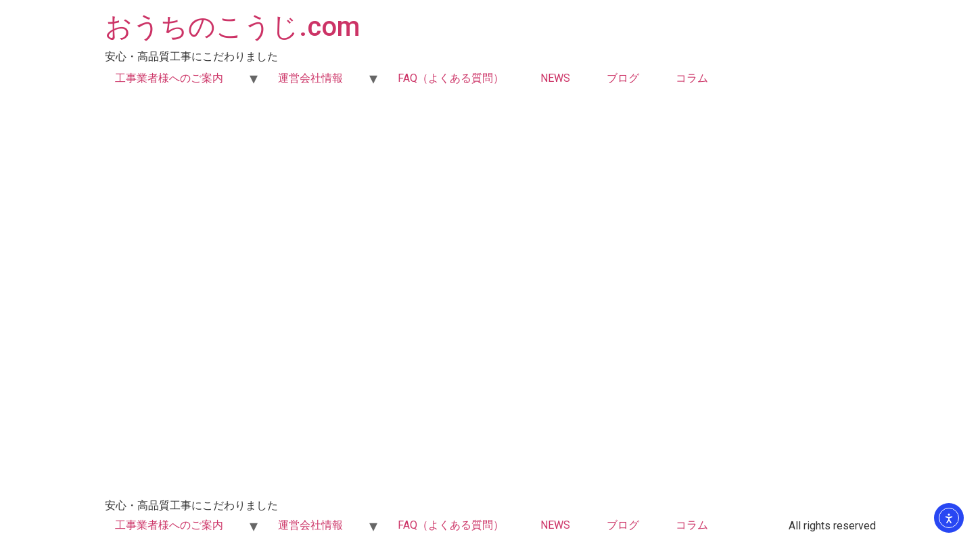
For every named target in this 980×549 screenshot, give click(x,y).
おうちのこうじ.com (232, 27)
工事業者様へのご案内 (169, 78)
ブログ (623, 78)
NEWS (555, 78)
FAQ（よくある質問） (451, 78)
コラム (692, 78)
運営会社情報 (310, 78)
